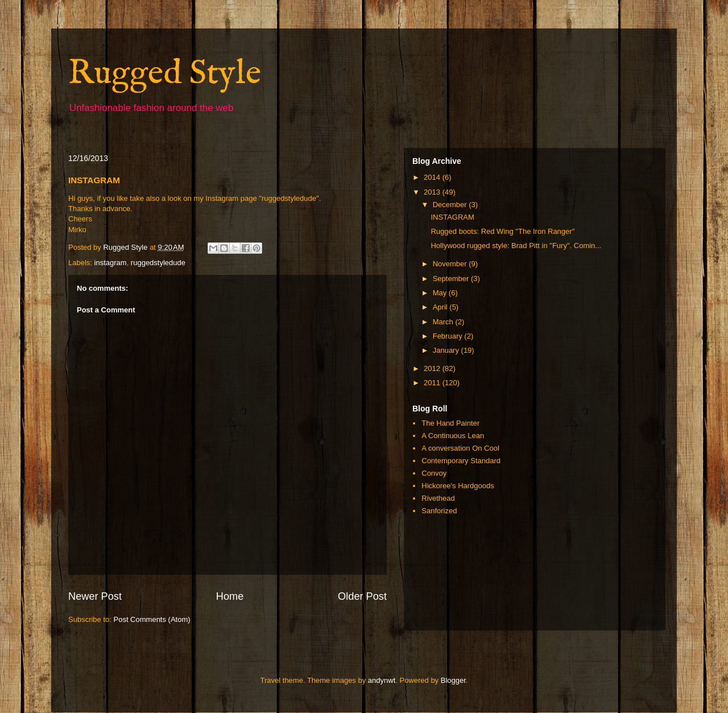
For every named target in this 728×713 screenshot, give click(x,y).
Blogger (453, 680)
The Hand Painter (450, 423)
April (441, 307)
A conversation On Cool (460, 448)
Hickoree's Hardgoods (458, 486)
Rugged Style (165, 74)
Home (230, 596)
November (451, 264)
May (441, 293)
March (444, 322)
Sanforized (439, 511)
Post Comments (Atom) (152, 619)
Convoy (434, 473)
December (451, 205)
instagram (111, 263)
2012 (433, 368)
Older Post (362, 596)
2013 (433, 192)
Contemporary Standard (461, 461)
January (447, 350)
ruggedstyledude (158, 263)
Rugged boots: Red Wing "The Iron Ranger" (502, 231)
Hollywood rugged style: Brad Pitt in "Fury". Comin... (516, 246)
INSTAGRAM (452, 217)
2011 (433, 383)
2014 (433, 177)
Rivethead (438, 498)
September (452, 279)
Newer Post (95, 596)
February (449, 336)
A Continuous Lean (453, 436)
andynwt (382, 680)
